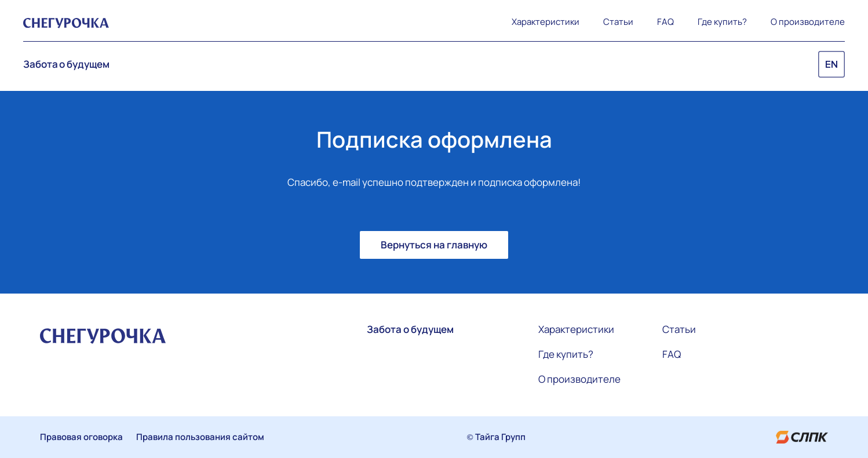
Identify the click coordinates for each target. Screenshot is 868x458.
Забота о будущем (66, 64)
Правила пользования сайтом (200, 437)
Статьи (618, 22)
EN (831, 65)
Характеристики (546, 22)
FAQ (665, 22)
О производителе (808, 22)
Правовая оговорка (81, 437)
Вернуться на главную (434, 245)
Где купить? (722, 22)
